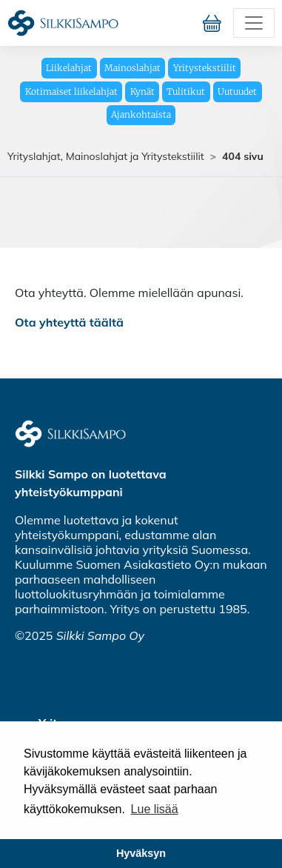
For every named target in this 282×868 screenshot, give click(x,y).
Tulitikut (186, 91)
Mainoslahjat (132, 68)
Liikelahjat (69, 68)
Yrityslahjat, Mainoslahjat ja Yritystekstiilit (106, 156)
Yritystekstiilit (205, 68)
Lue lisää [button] (155, 809)
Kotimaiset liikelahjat (71, 91)
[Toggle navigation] (254, 23)
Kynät (142, 91)
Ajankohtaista (141, 114)
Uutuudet (237, 91)
